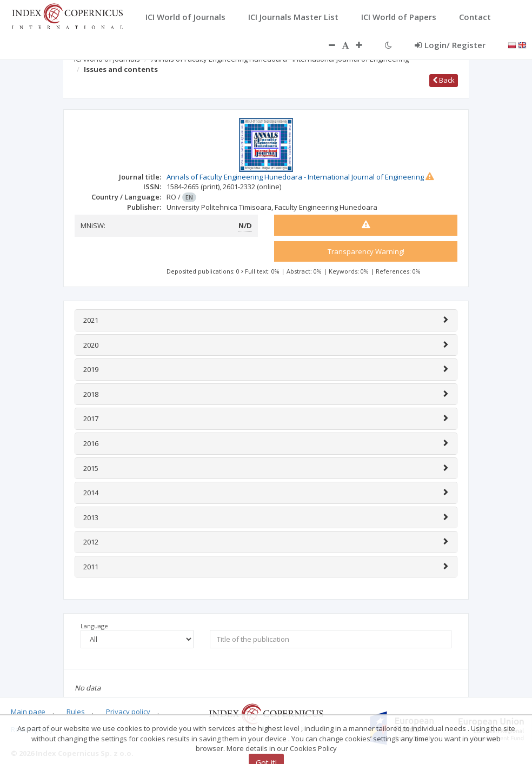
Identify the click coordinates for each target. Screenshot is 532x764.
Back (444, 80)
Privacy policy (128, 712)
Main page (28, 712)
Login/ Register (450, 45)
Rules (76, 712)
